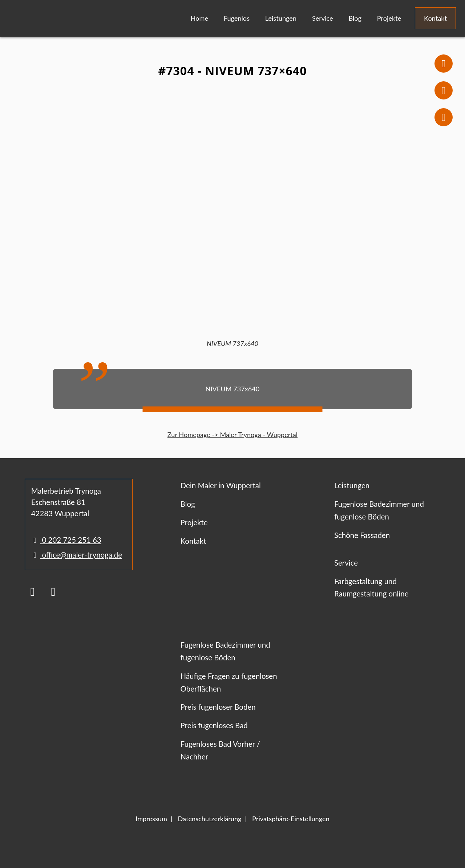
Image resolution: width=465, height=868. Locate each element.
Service (323, 18)
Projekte (389, 18)
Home (199, 18)
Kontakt (435, 18)
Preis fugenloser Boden (218, 707)
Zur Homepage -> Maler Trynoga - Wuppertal (232, 435)
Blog (355, 18)
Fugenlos (237, 18)
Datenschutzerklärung (209, 819)
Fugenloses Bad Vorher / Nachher (220, 750)
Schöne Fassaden (362, 535)
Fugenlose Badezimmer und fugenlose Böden (379, 510)
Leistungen (281, 18)
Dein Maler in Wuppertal (221, 485)
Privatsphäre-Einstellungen (291, 819)
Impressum (151, 819)
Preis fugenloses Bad (214, 725)
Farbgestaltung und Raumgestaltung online (371, 588)
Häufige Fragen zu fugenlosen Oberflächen (229, 682)
